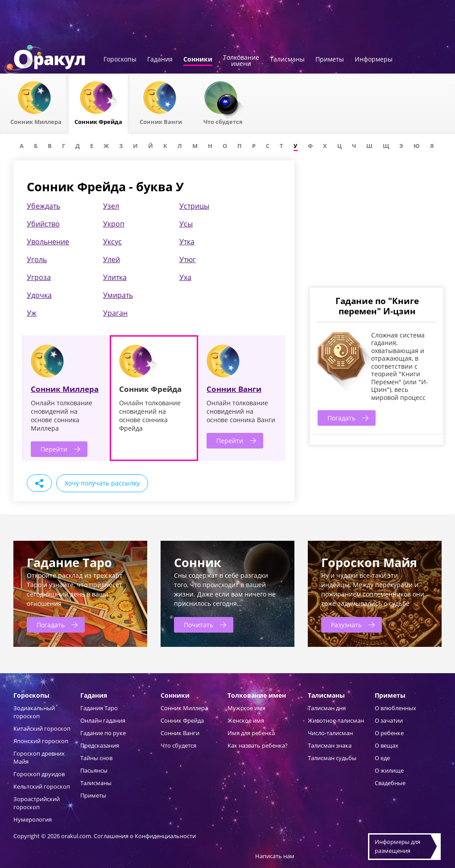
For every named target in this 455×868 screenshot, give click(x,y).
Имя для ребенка (251, 733)
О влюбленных (395, 708)
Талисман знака (330, 745)
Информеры (374, 60)
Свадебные (390, 783)
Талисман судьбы (332, 758)
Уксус (112, 242)
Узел (111, 206)
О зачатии (389, 720)
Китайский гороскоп (42, 728)
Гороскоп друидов (39, 774)
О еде (382, 758)
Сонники (198, 60)
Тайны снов (96, 758)
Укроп (114, 224)
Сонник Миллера (65, 389)
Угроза (39, 277)
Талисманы (287, 60)
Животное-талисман (336, 720)
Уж (32, 313)
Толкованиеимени (241, 61)
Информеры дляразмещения (397, 846)
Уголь (37, 259)
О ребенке (389, 733)
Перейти (54, 449)
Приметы (330, 60)
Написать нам (275, 856)
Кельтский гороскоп (42, 786)
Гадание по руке (103, 733)
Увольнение (48, 242)
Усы (186, 224)
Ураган (115, 313)
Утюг (188, 259)
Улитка (115, 277)
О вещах (387, 745)
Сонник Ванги (234, 389)
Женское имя (246, 720)
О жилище (389, 770)
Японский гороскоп (41, 741)
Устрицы (194, 206)
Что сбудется (178, 745)
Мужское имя (246, 708)
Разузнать (346, 625)
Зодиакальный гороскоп (34, 712)
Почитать (199, 625)
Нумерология (33, 819)
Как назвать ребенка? (258, 745)
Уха (185, 277)
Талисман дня (327, 708)
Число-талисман (330, 733)
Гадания (160, 60)
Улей (112, 259)
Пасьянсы (94, 770)
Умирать (118, 295)
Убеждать (43, 206)
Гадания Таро (99, 708)
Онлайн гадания (103, 720)
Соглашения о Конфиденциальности (145, 836)
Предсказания (100, 745)
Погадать (341, 418)
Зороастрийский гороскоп (37, 803)
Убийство (43, 224)
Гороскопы (120, 60)
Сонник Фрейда (182, 720)
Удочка (39, 295)
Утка (187, 242)
